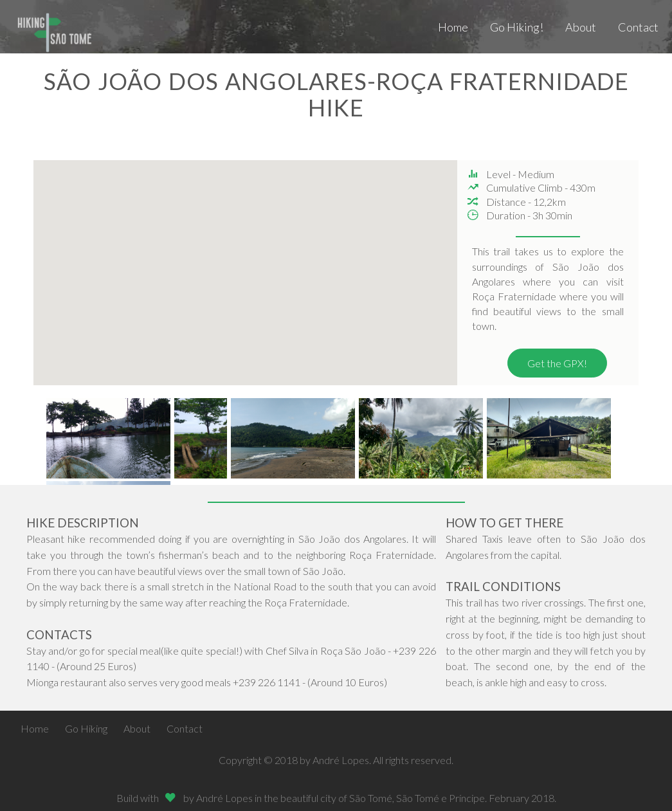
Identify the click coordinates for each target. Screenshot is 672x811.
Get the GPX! (557, 363)
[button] (329, 274)
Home (453, 27)
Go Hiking (86, 728)
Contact (638, 27)
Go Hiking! (517, 27)
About (581, 27)
